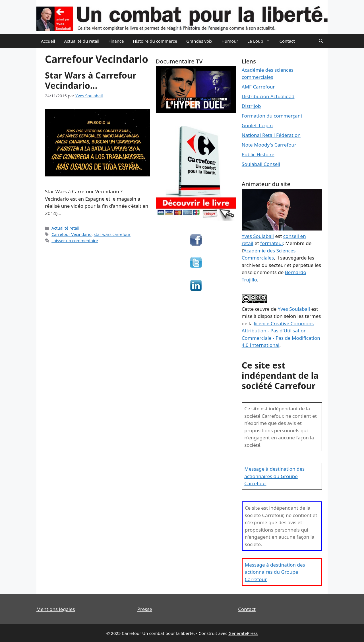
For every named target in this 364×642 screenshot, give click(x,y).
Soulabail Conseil (261, 164)
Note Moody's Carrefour (269, 145)
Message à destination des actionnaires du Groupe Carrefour (274, 476)
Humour (230, 41)
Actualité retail (65, 228)
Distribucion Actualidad (268, 96)
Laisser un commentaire (75, 241)
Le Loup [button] (261, 41)
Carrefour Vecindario (72, 234)
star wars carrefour (112, 234)
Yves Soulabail (294, 309)
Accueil (48, 41)
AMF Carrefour (258, 87)
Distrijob (251, 106)
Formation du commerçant (272, 116)
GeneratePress (243, 633)
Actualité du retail (82, 41)
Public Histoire (258, 154)
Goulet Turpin (257, 125)
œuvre (262, 309)
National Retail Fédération (271, 135)
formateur (271, 243)
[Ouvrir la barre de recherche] (321, 41)
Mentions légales (56, 609)
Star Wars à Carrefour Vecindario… (91, 80)
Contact (287, 41)
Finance (116, 41)
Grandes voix (199, 41)
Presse (145, 609)
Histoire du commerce (155, 41)
